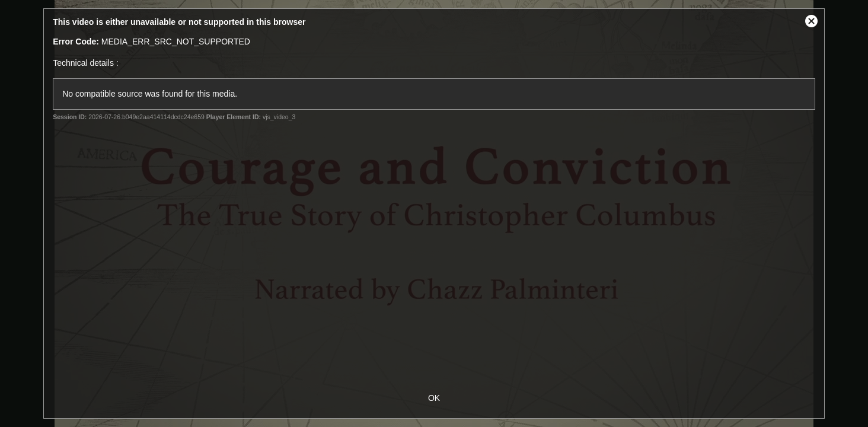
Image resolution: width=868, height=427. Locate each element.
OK (434, 398)
